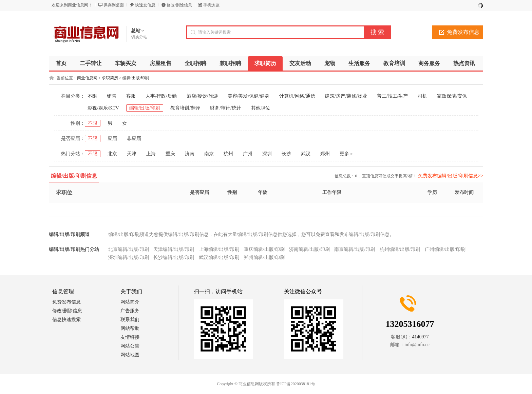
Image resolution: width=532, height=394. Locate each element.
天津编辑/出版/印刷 (174, 249)
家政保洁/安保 (452, 96)
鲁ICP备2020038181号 (296, 384)
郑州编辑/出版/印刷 (264, 258)
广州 (248, 154)
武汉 (306, 154)
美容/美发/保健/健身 (249, 96)
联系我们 (130, 320)
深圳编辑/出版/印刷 (129, 258)
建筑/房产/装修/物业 (346, 96)
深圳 (267, 154)
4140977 (421, 337)
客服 (131, 96)
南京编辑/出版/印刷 (355, 249)
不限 (92, 96)
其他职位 (261, 108)
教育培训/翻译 (185, 108)
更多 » (346, 154)
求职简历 (110, 78)
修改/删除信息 (179, 5)
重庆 (170, 154)
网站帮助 (130, 328)
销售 (112, 96)
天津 (132, 154)
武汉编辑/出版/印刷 (219, 258)
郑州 (325, 154)
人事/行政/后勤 (161, 96)
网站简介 (130, 302)
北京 (112, 154)
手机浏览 (211, 5)
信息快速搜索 (66, 320)
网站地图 (130, 355)
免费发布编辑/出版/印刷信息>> (451, 176)
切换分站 (139, 37)
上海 (151, 154)
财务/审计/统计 (226, 108)
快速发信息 (145, 5)
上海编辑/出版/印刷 (219, 249)
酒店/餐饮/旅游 (202, 96)
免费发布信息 (463, 32)
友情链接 (130, 337)
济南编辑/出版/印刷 (309, 249)
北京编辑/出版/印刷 (129, 249)
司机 (422, 96)
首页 (61, 63)
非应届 (134, 139)
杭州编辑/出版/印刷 (400, 249)
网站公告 (130, 346)
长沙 (286, 154)
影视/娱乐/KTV (103, 108)
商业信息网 (87, 78)
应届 (112, 139)
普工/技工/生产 (393, 96)
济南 (190, 154)
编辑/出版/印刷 (136, 78)
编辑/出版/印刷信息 (74, 176)
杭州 (228, 154)
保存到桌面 (114, 5)
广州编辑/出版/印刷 (445, 249)
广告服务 (130, 311)
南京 (209, 154)
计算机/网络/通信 (297, 96)
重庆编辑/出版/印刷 (264, 249)
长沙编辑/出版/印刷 (174, 258)
